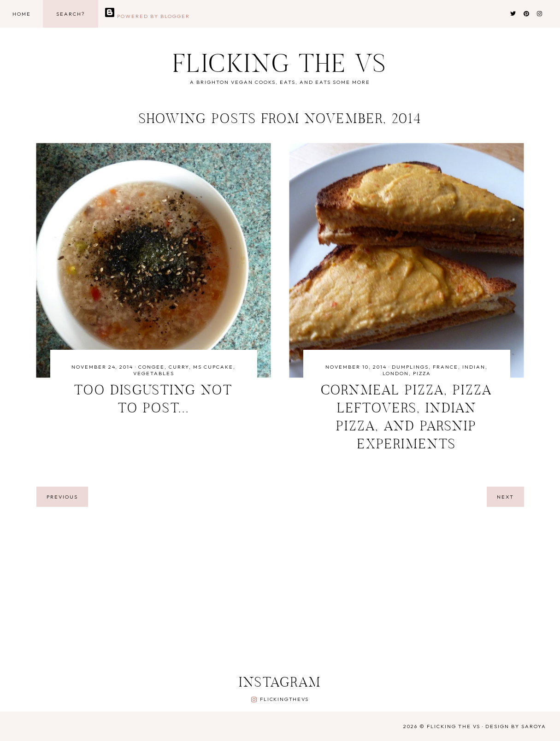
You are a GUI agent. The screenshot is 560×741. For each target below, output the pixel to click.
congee (151, 367)
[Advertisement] (260, 592)
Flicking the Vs (280, 66)
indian (474, 367)
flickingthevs (284, 699)
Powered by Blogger (147, 16)
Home (22, 14)
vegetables (154, 373)
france (445, 367)
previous (62, 497)
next (505, 497)
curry (179, 367)
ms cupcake (213, 367)
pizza (422, 373)
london (396, 373)
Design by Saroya (516, 726)
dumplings (410, 367)
